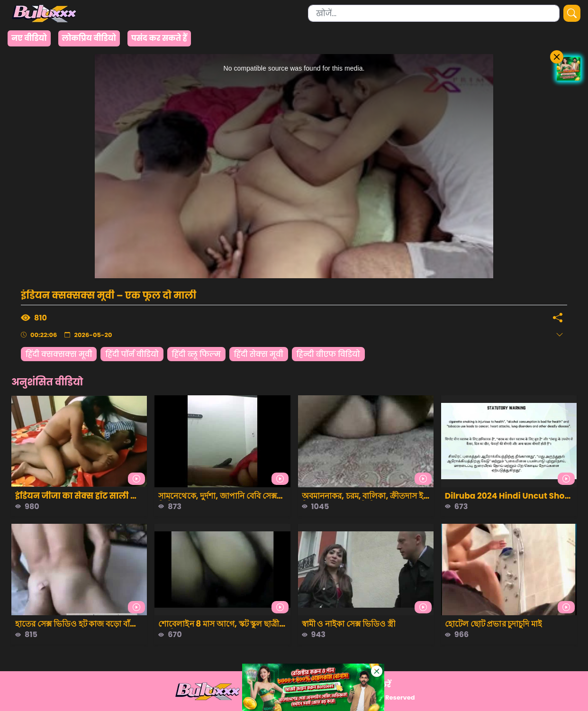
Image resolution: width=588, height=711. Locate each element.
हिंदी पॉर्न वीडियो (132, 354)
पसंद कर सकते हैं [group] (159, 38)
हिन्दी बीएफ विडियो (328, 354)
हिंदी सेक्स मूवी (259, 354)
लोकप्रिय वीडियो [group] (89, 38)
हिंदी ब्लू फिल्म (196, 354)
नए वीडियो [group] (29, 38)
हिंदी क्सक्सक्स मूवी (59, 354)
